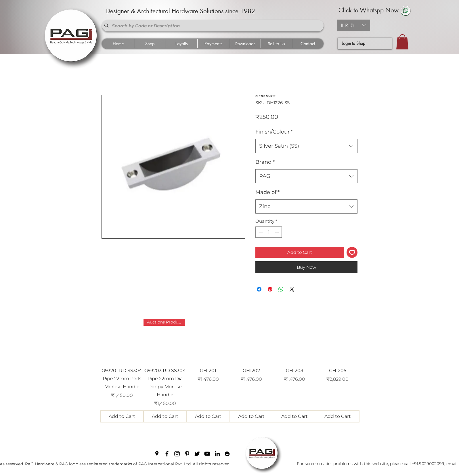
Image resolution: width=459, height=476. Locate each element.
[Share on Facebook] (259, 289)
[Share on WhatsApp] (281, 289)
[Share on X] (292, 289)
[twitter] (197, 454)
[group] (230, 371)
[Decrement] (260, 232)
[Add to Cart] (122, 416)
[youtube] (207, 454)
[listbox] (354, 25)
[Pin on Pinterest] (270, 289)
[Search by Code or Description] (212, 26)
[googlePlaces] (157, 454)
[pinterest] (187, 454)
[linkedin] (217, 454)
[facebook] (167, 454)
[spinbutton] (269, 232)
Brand (265, 162)
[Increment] (277, 232)
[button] (354, 25)
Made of (267, 192)
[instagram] (177, 454)
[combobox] (306, 146)
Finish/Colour (274, 132)
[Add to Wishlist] (352, 253)
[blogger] (227, 454)
